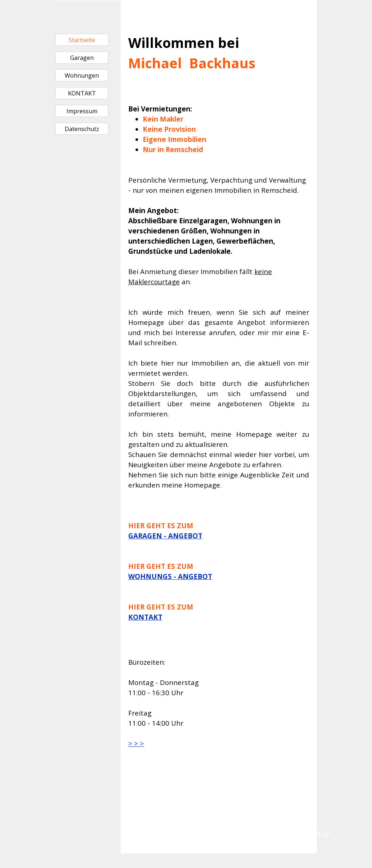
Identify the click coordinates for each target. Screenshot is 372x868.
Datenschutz (82, 129)
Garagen (82, 58)
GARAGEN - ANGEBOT (165, 536)
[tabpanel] (219, 316)
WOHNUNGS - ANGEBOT (170, 576)
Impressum (82, 111)
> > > (136, 743)
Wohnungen (82, 76)
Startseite (82, 40)
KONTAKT (82, 93)
